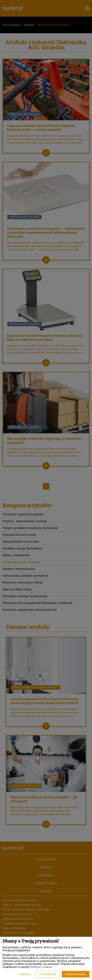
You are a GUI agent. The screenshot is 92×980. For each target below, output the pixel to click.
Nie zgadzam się (48, 974)
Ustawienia (24, 974)
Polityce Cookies (41, 967)
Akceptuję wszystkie (76, 974)
